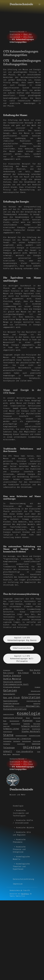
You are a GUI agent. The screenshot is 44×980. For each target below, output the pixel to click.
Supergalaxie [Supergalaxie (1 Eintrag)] (21, 744)
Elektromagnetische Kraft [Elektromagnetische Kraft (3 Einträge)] (16, 684)
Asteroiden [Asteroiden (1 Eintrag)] (20, 670)
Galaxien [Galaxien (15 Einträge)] (10, 690)
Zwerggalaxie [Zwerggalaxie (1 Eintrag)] (16, 754)
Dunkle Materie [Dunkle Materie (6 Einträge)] (12, 679)
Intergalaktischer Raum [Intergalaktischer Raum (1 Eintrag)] (33, 701)
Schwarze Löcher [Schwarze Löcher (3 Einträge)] (11, 729)
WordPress (25, 894)
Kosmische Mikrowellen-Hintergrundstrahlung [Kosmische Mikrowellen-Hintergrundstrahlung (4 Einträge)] (22, 708)
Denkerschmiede (21, 4)
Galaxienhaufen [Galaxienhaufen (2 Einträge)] (9, 694)
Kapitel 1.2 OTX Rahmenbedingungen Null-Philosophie (22, 659)
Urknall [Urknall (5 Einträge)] (8, 751)
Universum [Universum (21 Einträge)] (32, 747)
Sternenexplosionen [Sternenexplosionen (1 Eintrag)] (21, 736)
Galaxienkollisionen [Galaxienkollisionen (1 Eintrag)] (34, 694)
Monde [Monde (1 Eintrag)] (5, 721)
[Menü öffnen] (39, 4)
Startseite (15, 34)
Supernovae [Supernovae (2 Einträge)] (36, 744)
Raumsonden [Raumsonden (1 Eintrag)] (27, 724)
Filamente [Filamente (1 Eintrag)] (37, 687)
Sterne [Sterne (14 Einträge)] (8, 735)
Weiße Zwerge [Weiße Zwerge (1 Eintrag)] (7, 754)
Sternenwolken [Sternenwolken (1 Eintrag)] (7, 741)
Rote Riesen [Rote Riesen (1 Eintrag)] (37, 724)
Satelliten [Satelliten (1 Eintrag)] (6, 726)
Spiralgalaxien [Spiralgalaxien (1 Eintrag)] (8, 732)
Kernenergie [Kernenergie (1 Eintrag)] (37, 704)
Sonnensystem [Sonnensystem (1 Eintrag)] (26, 729)
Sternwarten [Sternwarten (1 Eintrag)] (7, 744)
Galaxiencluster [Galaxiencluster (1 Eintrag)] (36, 691)
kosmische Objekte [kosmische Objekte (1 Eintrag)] (9, 714)
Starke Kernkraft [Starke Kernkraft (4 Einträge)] (31, 731)
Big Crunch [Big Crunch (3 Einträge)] (8, 673)
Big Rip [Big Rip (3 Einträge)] (37, 673)
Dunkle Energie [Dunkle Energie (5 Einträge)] (12, 676)
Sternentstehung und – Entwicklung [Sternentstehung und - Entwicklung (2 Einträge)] (17, 739)
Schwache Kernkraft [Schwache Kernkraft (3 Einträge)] (31, 726)
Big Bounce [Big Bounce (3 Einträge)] (35, 670)
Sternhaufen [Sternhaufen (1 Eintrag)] (17, 741)
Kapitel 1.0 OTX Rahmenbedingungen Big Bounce (22, 639)
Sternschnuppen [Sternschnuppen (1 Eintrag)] (26, 741)
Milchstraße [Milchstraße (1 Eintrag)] (37, 718)
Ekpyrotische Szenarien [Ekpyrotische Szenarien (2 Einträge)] (12, 682)
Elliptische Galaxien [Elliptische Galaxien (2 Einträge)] (12, 687)
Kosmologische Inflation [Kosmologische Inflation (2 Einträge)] (13, 718)
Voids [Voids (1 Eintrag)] (39, 752)
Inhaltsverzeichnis (22, 648)
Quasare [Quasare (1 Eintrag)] (5, 724)
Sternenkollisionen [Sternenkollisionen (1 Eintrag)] (35, 736)
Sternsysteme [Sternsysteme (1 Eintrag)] (36, 741)
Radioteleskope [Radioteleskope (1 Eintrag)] (16, 724)
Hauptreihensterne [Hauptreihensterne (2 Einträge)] (10, 701)
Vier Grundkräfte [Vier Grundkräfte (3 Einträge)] (25, 751)
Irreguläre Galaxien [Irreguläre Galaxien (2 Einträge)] (11, 703)
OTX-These (28, 37)
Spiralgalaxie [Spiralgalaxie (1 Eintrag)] (36, 729)
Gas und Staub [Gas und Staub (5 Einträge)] (11, 698)
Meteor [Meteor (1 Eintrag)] (28, 718)
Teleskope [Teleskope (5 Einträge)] (9, 748)
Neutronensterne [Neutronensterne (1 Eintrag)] (14, 721)
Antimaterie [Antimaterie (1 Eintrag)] (7, 670)
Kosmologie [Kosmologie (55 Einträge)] (29, 713)
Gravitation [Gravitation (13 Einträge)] (31, 697)
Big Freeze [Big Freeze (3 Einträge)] (23, 673)
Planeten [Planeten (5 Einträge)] (28, 721)
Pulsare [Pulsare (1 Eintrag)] (38, 721)
